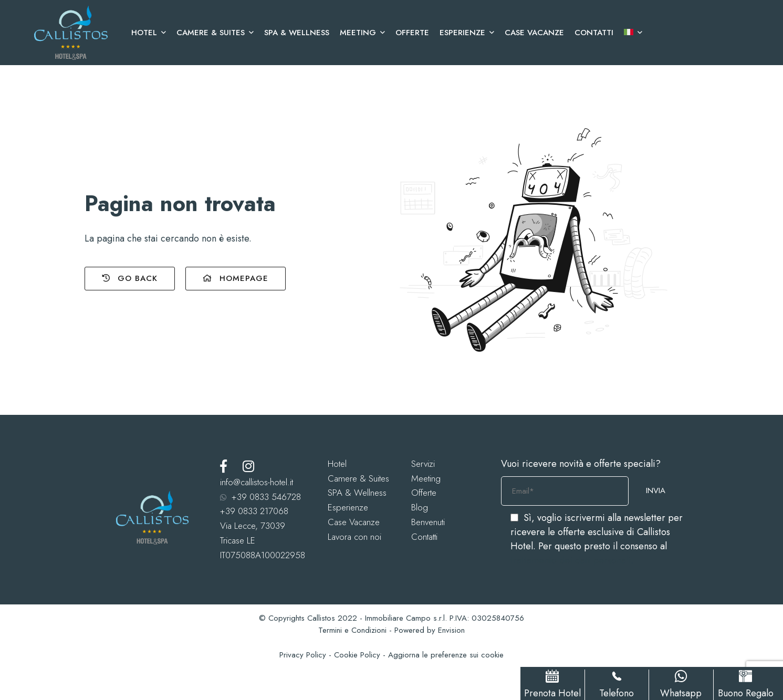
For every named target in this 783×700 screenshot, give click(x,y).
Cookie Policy (357, 655)
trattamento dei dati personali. (572, 560)
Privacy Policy (303, 655)
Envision (451, 630)
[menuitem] (630, 33)
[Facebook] (223, 466)
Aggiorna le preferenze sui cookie (446, 655)
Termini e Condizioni (352, 630)
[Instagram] (248, 466)
